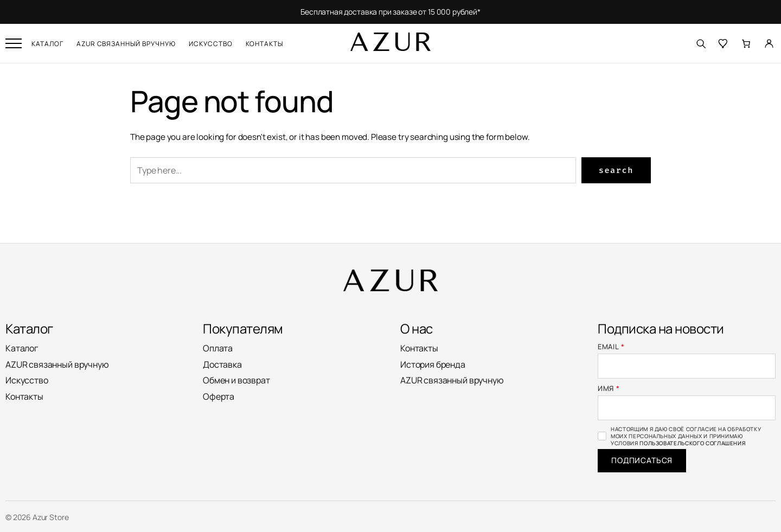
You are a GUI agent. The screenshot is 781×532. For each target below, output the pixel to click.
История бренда (433, 364)
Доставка (222, 364)
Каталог (47, 44)
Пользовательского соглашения (692, 443)
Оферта (219, 396)
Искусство (211, 44)
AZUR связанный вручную (126, 44)
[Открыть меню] (14, 43)
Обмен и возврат (236, 380)
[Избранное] (724, 43)
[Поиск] (701, 43)
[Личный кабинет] (769, 43)
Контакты (265, 44)
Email (611, 347)
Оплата (218, 348)
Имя (609, 389)
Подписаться (642, 460)
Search (616, 170)
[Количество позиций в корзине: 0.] (746, 43)
